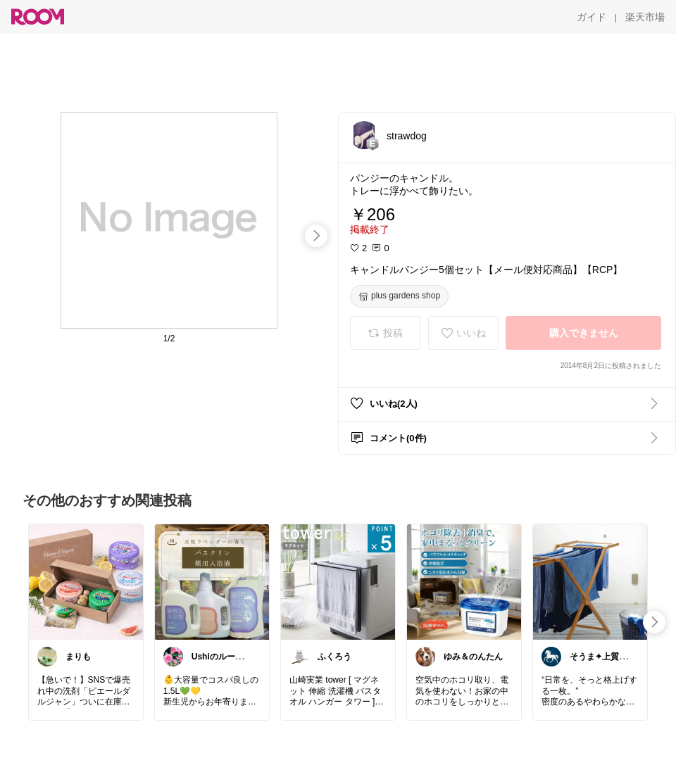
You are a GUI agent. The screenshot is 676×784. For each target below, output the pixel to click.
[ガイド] (591, 17)
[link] (86, 581)
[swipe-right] (316, 236)
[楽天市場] (645, 17)
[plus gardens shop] (399, 296)
